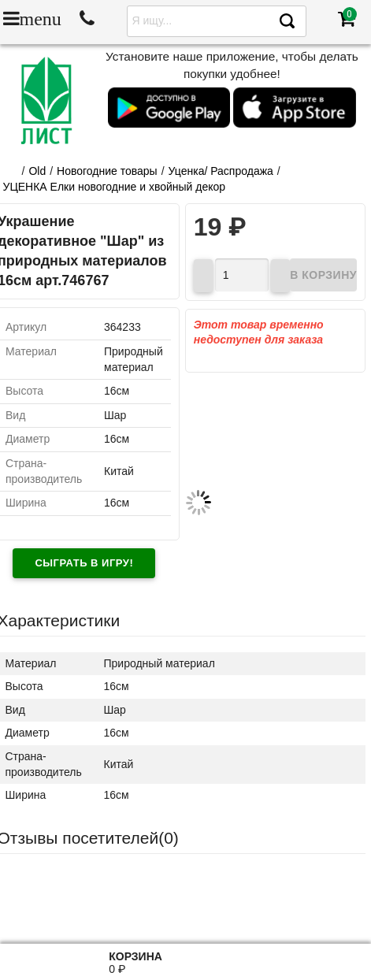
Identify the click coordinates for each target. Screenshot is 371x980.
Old (37, 171)
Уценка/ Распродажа (221, 171)
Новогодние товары (107, 171)
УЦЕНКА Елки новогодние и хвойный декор (115, 187)
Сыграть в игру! (84, 563)
